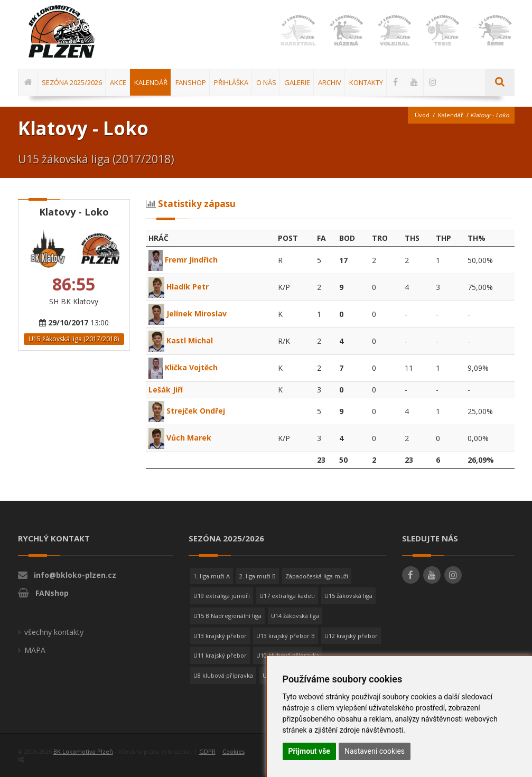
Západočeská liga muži (317, 576)
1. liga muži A (212, 576)
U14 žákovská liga (295, 616)
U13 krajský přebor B (286, 636)
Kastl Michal (181, 340)
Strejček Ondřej (187, 411)
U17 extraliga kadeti (287, 596)
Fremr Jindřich (183, 260)
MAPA (35, 650)
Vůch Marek (180, 438)
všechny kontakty (54, 632)
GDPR (207, 751)
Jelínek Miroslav (188, 313)
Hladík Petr (179, 287)
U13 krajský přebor (220, 636)
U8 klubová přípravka (223, 675)
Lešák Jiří (166, 390)
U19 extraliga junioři (222, 596)
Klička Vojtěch (183, 367)
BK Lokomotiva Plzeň (83, 751)
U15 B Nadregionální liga (227, 616)
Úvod (422, 115)
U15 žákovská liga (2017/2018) (74, 339)
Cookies (234, 751)
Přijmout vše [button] (309, 751)
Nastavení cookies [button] (375, 751)
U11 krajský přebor (220, 655)
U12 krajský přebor (351, 636)
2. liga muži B (258, 576)
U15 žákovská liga (348, 596)
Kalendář (451, 115)
